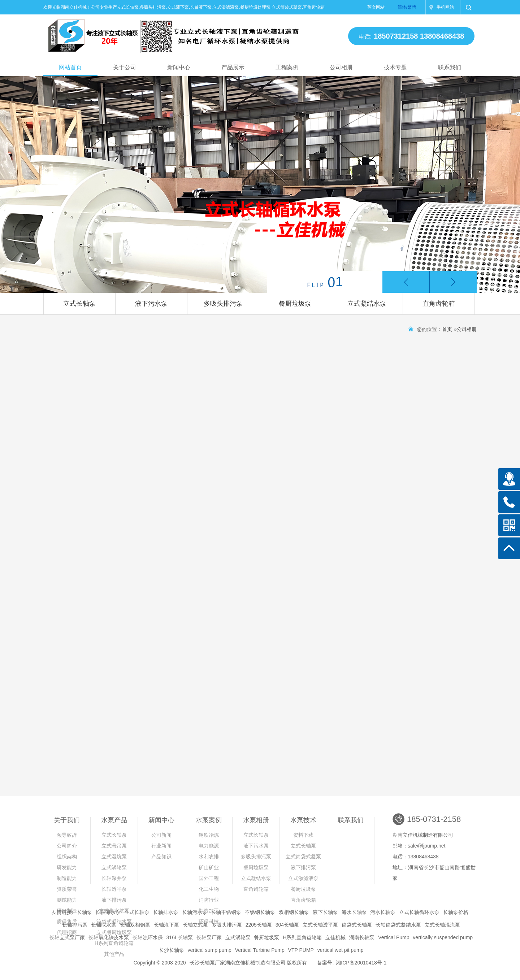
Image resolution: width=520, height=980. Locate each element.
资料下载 (303, 835)
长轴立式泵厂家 (67, 937)
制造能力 (67, 878)
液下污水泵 (151, 304)
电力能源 (209, 846)
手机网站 (445, 7)
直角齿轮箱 (439, 304)
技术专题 (395, 67)
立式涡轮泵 (114, 867)
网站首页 (70, 67)
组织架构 (67, 857)
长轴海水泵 (108, 912)
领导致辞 (67, 835)
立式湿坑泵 (114, 857)
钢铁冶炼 (209, 835)
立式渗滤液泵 (303, 878)
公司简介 (67, 846)
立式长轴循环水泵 (419, 912)
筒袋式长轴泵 (357, 925)
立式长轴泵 (79, 304)
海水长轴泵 (354, 912)
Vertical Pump (394, 937)
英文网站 (376, 7)
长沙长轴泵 (172, 950)
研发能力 (67, 867)
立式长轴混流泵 (442, 925)
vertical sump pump (209, 950)
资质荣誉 (67, 889)
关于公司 (125, 67)
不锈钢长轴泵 (260, 912)
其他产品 (114, 954)
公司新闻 (161, 835)
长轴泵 (84, 912)
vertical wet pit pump (341, 950)
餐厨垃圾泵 (295, 304)
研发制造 (67, 911)
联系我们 (450, 67)
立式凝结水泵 (367, 304)
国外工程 (209, 878)
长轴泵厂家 (209, 937)
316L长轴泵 (180, 937)
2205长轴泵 (259, 925)
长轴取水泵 (104, 925)
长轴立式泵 (195, 925)
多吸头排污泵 (223, 304)
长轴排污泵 (75, 925)
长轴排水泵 (166, 912)
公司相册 (341, 67)
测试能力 (67, 900)
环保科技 (209, 922)
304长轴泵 (287, 925)
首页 (447, 329)
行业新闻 (161, 846)
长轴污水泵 (195, 912)
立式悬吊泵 (114, 846)
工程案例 (287, 67)
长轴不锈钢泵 (226, 912)
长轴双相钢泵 (135, 925)
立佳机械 (335, 937)
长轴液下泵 (166, 925)
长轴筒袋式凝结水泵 (398, 925)
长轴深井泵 (114, 878)
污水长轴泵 (383, 912)
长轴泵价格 (456, 912)
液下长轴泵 (325, 912)
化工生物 (209, 889)
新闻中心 (179, 67)
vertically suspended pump (443, 937)
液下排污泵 (114, 900)
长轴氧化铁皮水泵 (109, 937)
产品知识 (161, 857)
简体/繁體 (407, 7)
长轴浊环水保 (148, 937)
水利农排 (209, 857)
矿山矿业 (209, 867)
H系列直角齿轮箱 (302, 937)
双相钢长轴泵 (294, 912)
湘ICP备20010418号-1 (361, 963)
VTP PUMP (301, 950)
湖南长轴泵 (362, 937)
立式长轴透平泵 (320, 925)
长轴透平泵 (114, 889)
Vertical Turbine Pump (260, 950)
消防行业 (209, 900)
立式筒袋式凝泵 (303, 857)
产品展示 (233, 67)
